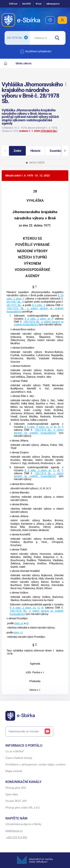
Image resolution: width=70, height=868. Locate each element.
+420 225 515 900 (16, 837)
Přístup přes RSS (16, 788)
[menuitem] (50, 20)
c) (51, 427)
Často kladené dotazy (19, 758)
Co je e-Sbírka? (15, 751)
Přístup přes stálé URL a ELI (23, 808)
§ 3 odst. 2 (39, 305)
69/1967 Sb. (14, 302)
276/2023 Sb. (49, 131)
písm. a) (19, 623)
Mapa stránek (14, 771)
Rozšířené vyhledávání (36, 52)
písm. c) (18, 633)
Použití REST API (16, 801)
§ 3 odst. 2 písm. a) (36, 427)
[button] (66, 84)
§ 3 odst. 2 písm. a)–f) (39, 319)
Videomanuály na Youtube (29, 731)
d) (55, 427)
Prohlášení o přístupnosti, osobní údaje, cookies (35, 765)
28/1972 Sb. (14, 305)
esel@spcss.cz (14, 831)
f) (63, 427)
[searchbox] (41, 38)
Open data (12, 795)
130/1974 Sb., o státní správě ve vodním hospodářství (39, 323)
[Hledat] (59, 38)
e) (59, 427)
